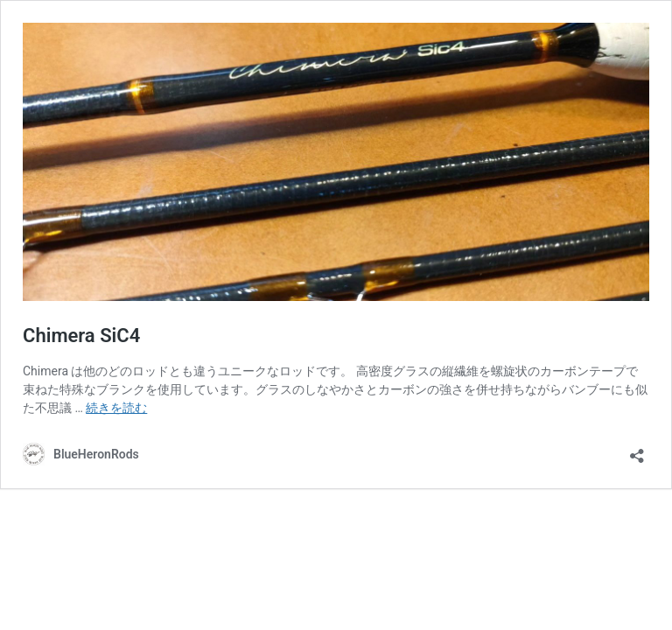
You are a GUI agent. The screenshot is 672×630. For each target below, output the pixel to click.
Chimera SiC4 (81, 336)
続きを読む (116, 408)
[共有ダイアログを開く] (637, 450)
